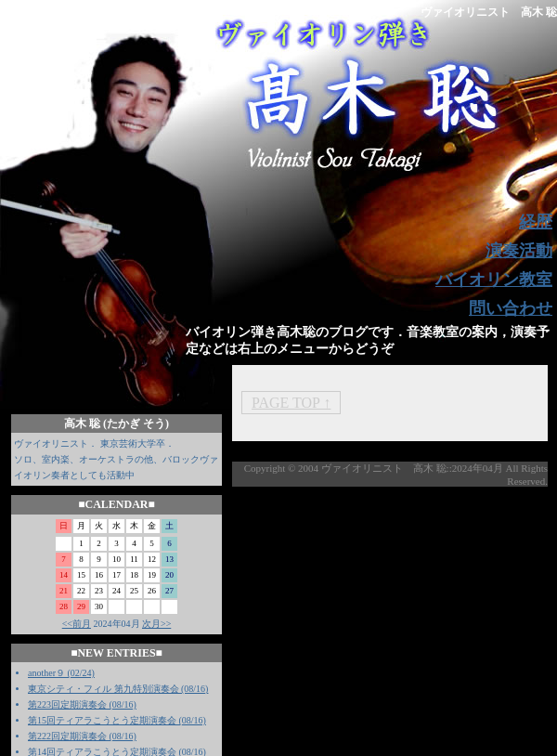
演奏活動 (519, 251)
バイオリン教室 (494, 280)
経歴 (536, 222)
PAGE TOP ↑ (291, 403)
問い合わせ (511, 308)
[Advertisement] (315, 617)
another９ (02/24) (61, 673)
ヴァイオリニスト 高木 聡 (489, 12)
